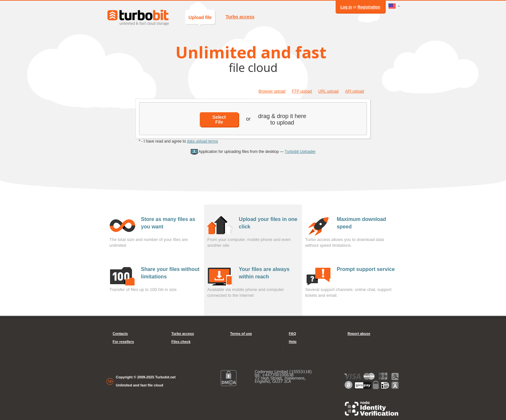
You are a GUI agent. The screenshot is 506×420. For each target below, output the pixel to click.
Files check (181, 342)
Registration (369, 7)
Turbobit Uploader (300, 152)
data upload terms (202, 141)
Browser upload (272, 91)
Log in (346, 7)
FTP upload (302, 91)
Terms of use (241, 334)
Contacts (120, 334)
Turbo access (240, 17)
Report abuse (359, 334)
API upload (354, 91)
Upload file (200, 20)
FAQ (293, 334)
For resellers (123, 342)
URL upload (328, 91)
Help (293, 342)
